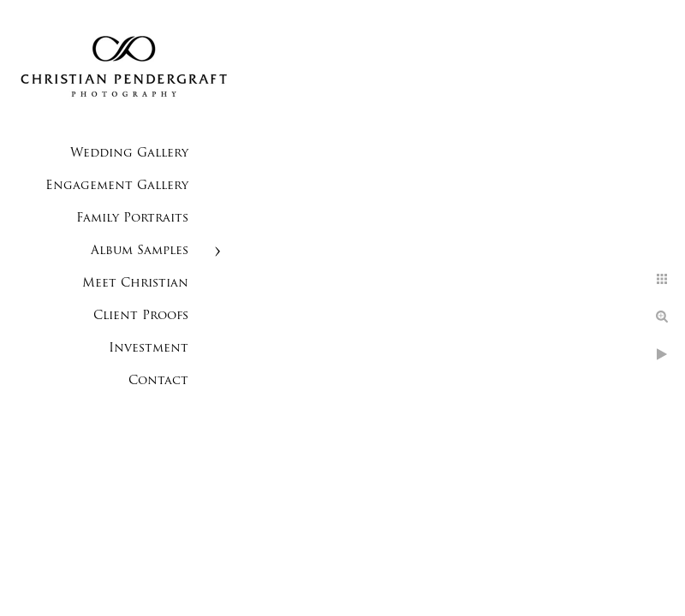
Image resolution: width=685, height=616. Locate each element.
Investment (149, 349)
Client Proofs (141, 316)
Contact (158, 381)
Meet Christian (135, 284)
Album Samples (140, 251)
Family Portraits (132, 219)
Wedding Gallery (129, 154)
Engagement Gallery (117, 186)
